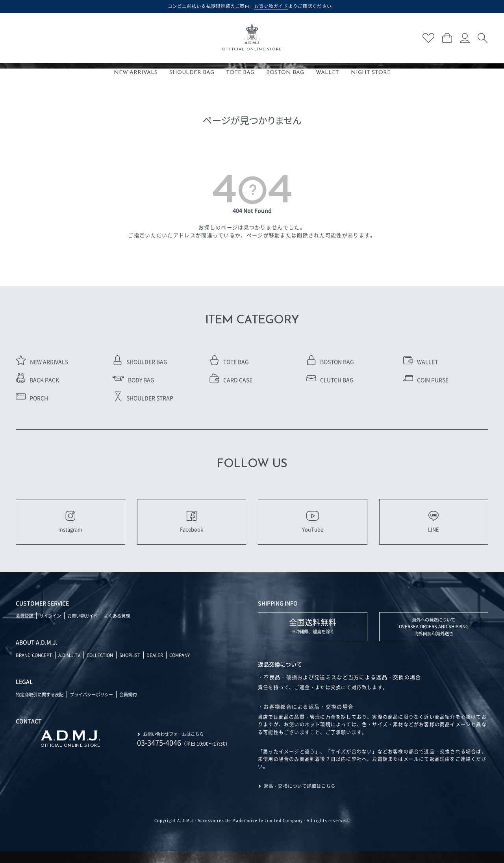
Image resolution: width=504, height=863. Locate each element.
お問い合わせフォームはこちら (176, 744)
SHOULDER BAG (192, 73)
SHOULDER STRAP (143, 397)
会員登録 (25, 626)
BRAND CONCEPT (35, 666)
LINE (434, 527)
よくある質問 (124, 626)
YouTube (313, 527)
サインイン (53, 626)
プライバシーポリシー (98, 705)
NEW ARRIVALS (136, 73)
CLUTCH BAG (330, 379)
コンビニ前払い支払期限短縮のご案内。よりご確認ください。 (252, 6)
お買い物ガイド (87, 626)
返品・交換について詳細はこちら (303, 798)
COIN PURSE (426, 379)
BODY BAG (133, 379)
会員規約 (137, 705)
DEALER (163, 666)
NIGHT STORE (371, 73)
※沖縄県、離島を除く (313, 637)
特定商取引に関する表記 (42, 705)
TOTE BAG (240, 73)
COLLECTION (105, 666)
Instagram (70, 527)
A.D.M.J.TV (72, 666)
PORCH (32, 397)
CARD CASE (231, 379)
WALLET (327, 73)
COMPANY (190, 666)
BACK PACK (37, 379)
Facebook (191, 527)
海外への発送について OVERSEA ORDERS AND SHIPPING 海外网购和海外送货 (434, 638)
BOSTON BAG (285, 73)
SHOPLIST (137, 666)
